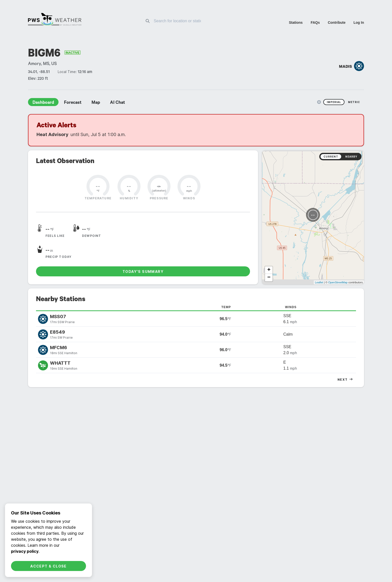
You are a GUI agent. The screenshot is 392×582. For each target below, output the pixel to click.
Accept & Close (48, 566)
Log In (359, 23)
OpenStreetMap (338, 246)
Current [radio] (331, 157)
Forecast (73, 103)
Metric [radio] (354, 102)
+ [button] (269, 234)
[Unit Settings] (319, 102)
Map (96, 103)
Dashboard (43, 103)
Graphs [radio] (325, 450)
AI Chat (117, 103)
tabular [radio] (345, 367)
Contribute (337, 23)
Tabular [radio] (345, 450)
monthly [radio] (196, 367)
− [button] (269, 242)
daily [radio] (177, 367)
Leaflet (319, 246)
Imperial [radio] (334, 102)
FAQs (315, 23)
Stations (296, 23)
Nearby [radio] (351, 157)
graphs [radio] (325, 367)
